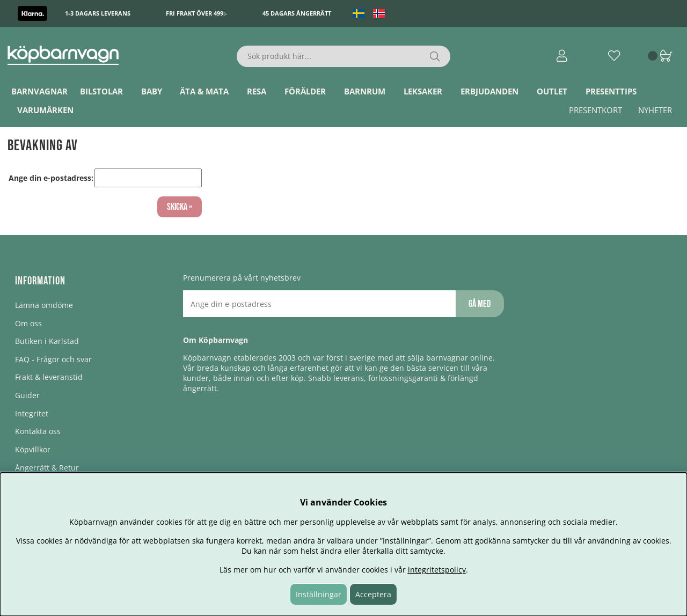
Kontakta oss (38, 431)
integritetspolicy (437, 570)
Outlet (552, 91)
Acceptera (373, 594)
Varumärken (45, 110)
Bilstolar (101, 91)
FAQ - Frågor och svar (53, 359)
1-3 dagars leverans (98, 13)
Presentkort (595, 110)
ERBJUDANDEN (489, 91)
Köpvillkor (33, 449)
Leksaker (423, 91)
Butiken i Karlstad (47, 341)
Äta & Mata (204, 91)
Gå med (480, 304)
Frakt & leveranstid (49, 377)
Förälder (305, 91)
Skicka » (180, 207)
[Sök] (344, 56)
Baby (152, 91)
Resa (257, 91)
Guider (27, 395)
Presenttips (611, 91)
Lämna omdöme (44, 305)
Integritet (32, 413)
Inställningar (319, 594)
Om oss (28, 323)
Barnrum (365, 91)
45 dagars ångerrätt (297, 13)
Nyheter (655, 110)
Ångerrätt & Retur (47, 468)
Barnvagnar (39, 91)
